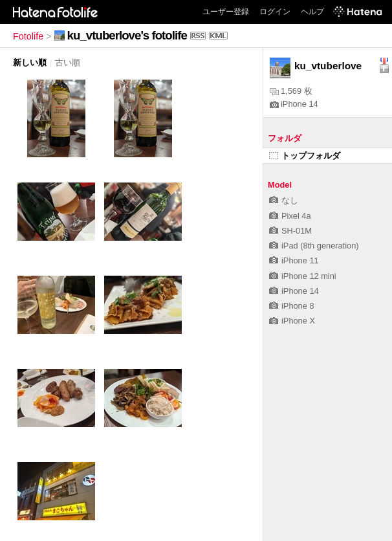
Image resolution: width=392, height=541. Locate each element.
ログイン (275, 12)
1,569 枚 (291, 91)
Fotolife (28, 36)
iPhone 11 (294, 260)
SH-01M (290, 231)
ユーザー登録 (226, 12)
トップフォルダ (305, 156)
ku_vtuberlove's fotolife (127, 35)
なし (284, 200)
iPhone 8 (292, 306)
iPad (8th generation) (314, 246)
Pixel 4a (290, 216)
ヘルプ (312, 12)
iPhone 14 (294, 104)
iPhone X (292, 321)
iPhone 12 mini (303, 276)
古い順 (68, 62)
